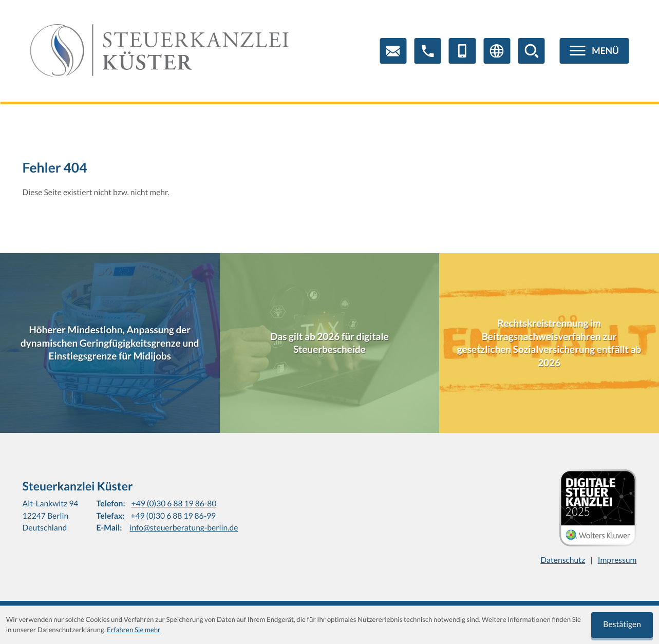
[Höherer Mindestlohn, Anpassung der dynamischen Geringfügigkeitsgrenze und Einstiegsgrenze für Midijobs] (110, 343)
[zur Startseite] (160, 51)
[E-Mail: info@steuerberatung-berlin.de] (393, 51)
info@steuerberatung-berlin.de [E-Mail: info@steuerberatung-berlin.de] (184, 528)
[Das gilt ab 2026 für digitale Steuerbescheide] (330, 343)
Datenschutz (563, 560)
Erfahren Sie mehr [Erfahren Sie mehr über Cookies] (134, 630)
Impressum (617, 560)
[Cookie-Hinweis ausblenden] (622, 625)
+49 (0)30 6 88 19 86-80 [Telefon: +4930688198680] (174, 504)
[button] (428, 51)
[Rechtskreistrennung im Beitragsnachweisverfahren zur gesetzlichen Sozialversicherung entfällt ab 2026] (549, 343)
